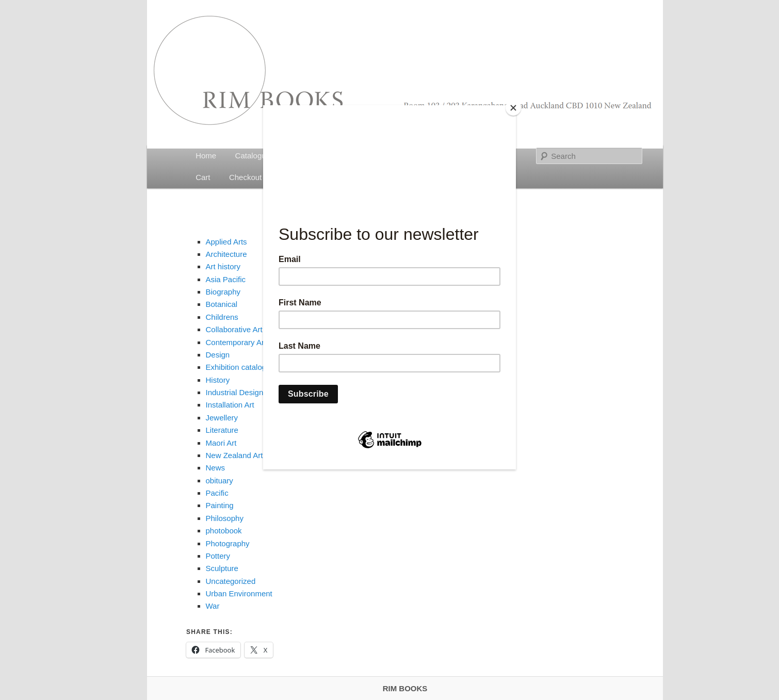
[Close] (513, 108)
